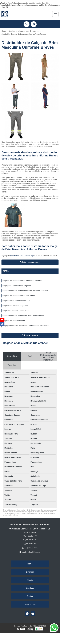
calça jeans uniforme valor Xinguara (17, 286)
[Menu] (55, 14)
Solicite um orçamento (30, 262)
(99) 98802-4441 (30, 548)
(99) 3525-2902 (30, 544)
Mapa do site (30, 604)
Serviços (30, 588)
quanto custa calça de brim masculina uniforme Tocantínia (25, 291)
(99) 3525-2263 (17, 256)
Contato (30, 596)
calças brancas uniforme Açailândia (16, 301)
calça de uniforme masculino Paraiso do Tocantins (22, 281)
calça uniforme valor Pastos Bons (16, 311)
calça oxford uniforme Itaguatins (15, 306)
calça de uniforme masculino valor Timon (19, 296)
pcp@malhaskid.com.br (30, 552)
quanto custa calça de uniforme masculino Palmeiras (23, 316)
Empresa (30, 572)
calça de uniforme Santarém (14, 321)
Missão (30, 580)
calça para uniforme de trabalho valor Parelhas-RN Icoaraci (26, 326)
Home (30, 564)
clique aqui (30, 256)
